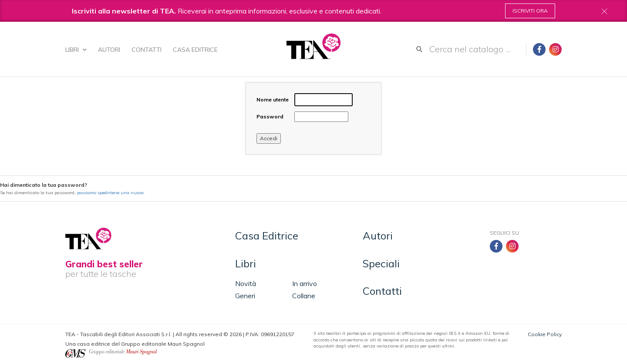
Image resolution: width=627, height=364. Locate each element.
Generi (245, 296)
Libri (76, 50)
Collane (304, 296)
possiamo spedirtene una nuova (110, 193)
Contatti (147, 50)
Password (270, 116)
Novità (246, 283)
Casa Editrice (195, 50)
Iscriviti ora (530, 11)
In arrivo (305, 283)
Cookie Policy (545, 334)
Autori (109, 50)
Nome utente (273, 99)
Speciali (381, 263)
